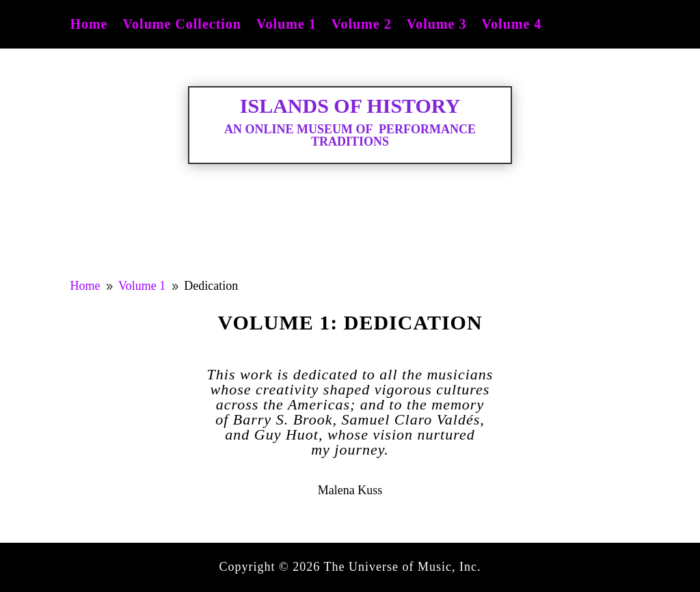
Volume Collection (182, 25)
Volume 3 (437, 25)
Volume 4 (511, 25)
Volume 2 (362, 25)
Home (89, 25)
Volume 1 (286, 25)
